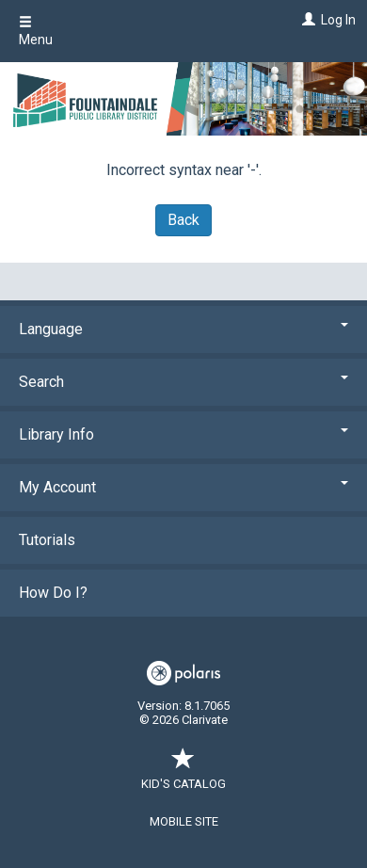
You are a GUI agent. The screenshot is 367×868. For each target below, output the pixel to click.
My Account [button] (183, 487)
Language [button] (183, 329)
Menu (36, 31)
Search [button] (183, 382)
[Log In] (306, 20)
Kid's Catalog (183, 774)
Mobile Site (184, 821)
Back (183, 220)
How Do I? (53, 593)
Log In (338, 20)
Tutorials (47, 540)
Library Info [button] (183, 434)
